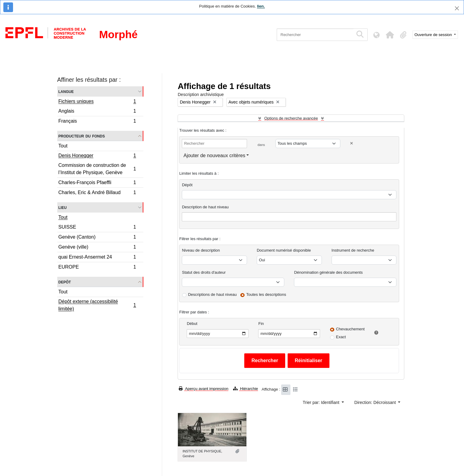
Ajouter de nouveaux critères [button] (214, 155)
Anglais (97, 112)
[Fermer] (457, 8)
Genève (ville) (97, 248)
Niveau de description (201, 250)
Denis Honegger (97, 156)
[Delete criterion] (352, 143)
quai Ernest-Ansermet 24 (97, 258)
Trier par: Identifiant (322, 402)
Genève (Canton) (97, 238)
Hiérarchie (245, 389)
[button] (390, 35)
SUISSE (97, 228)
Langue (66, 91)
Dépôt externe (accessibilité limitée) (97, 305)
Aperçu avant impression (204, 389)
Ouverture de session (434, 35)
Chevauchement (350, 329)
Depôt (65, 282)
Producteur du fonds (82, 136)
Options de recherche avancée (291, 118)
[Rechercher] (315, 35)
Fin (261, 324)
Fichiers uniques (97, 102)
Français (97, 122)
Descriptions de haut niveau (212, 294)
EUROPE (97, 268)
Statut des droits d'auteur (204, 272)
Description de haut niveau (205, 207)
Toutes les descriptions (266, 294)
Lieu (63, 207)
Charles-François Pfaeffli (97, 183)
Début (192, 324)
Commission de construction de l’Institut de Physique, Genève (97, 169)
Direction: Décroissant (376, 402)
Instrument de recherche (353, 250)
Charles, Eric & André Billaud (97, 193)
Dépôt (187, 185)
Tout (63, 146)
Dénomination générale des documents (328, 272)
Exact (341, 337)
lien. (261, 6)
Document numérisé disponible (284, 250)
